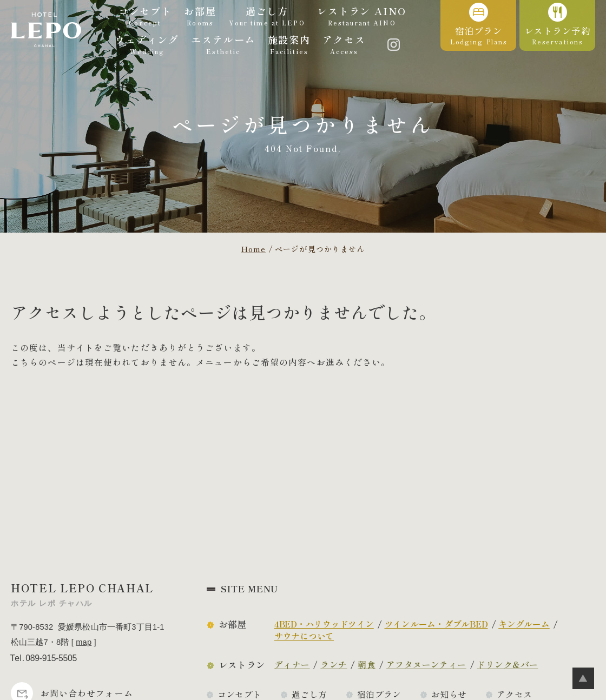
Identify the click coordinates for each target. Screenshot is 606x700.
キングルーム (524, 624)
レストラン (242, 665)
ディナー (292, 665)
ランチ (334, 665)
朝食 (367, 665)
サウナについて (304, 636)
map (84, 642)
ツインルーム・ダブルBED (436, 624)
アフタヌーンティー (426, 665)
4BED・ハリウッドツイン (324, 624)
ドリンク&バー (507, 665)
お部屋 (233, 624)
